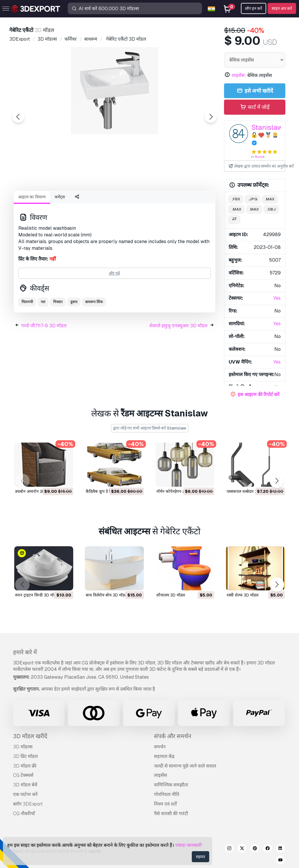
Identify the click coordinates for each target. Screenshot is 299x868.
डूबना (74, 334)
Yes (277, 298)
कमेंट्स (60, 229)
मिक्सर (58, 334)
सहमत (200, 857)
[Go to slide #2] (80, 202)
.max (270, 199)
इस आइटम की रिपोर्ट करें (259, 395)
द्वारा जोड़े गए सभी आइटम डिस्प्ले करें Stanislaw (150, 428)
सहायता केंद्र (164, 756)
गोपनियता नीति (167, 794)
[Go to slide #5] (192, 202)
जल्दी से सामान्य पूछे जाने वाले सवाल (185, 766)
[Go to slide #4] (155, 202)
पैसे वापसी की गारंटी (171, 814)
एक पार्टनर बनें (25, 794)
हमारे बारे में (25, 652)
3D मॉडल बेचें (25, 785)
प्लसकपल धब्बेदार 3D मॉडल (248, 491)
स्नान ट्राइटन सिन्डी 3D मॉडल (37, 595)
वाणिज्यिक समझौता (171, 785)
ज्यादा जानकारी (188, 845)
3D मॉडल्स (23, 747)
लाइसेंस (161, 775)
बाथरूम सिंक (94, 334)
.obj (271, 209)
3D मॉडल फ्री (25, 766)
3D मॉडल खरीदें (30, 736)
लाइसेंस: (239, 75)
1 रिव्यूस (258, 158)
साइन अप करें (282, 8)
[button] (277, 481)
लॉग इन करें (254, 8)
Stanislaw (267, 127)
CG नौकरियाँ (24, 814)
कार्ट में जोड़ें (255, 107)
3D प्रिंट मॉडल (25, 756)
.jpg (253, 199)
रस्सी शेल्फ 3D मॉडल (242, 595)
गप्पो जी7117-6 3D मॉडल (44, 358)
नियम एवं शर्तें (165, 804)
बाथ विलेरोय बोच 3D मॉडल (106, 595)
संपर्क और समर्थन (173, 736)
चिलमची (27, 334)
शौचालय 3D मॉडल (171, 595)
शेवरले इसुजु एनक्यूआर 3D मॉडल (178, 358)
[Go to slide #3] (117, 202)
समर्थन (160, 747)
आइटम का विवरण (32, 229)
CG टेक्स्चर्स (23, 775)
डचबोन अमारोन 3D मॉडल (35, 491)
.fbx (236, 199)
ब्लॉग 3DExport (28, 804)
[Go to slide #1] (43, 202)
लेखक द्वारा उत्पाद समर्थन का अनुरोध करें (257, 166)
